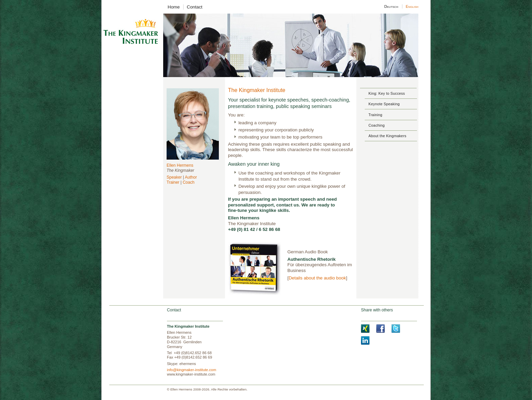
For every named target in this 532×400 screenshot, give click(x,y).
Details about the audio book (317, 278)
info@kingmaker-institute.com (192, 370)
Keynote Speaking (384, 104)
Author (191, 177)
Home (174, 7)
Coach (188, 182)
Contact (195, 7)
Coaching (377, 125)
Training (375, 115)
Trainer (173, 182)
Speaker (174, 177)
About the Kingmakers (387, 136)
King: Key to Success (387, 93)
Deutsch (391, 6)
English (412, 6)
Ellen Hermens (180, 165)
